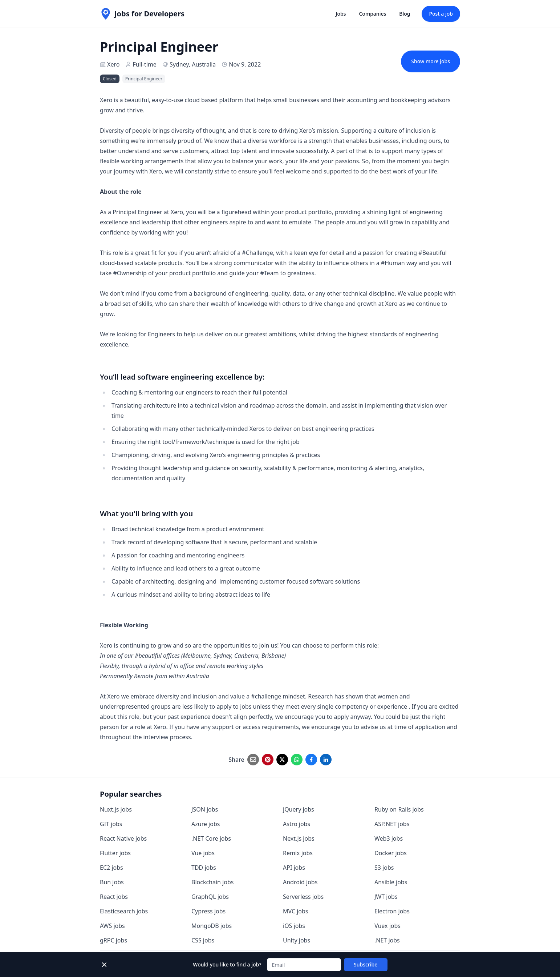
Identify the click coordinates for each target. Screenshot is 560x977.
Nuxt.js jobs (116, 809)
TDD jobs (204, 868)
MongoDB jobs (212, 926)
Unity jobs (297, 940)
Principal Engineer (144, 79)
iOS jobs (294, 926)
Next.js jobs (299, 838)
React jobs (114, 897)
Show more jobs (431, 61)
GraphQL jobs (210, 897)
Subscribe (366, 964)
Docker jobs (391, 853)
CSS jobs (203, 940)
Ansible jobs (391, 882)
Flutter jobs (115, 853)
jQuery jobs (299, 809)
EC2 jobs (111, 868)
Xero (113, 64)
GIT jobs (111, 824)
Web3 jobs (389, 838)
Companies (372, 14)
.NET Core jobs (211, 838)
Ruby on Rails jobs (399, 809)
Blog (405, 14)
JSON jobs (205, 809)
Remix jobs (298, 853)
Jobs (341, 14)
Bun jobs (112, 882)
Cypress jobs (208, 911)
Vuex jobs (387, 926)
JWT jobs (386, 897)
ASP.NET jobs (392, 824)
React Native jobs (123, 838)
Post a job (441, 14)
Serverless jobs (303, 897)
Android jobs (300, 882)
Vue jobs (203, 853)
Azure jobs (206, 824)
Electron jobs (392, 911)
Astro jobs (297, 824)
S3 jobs (384, 868)
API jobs (294, 868)
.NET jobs (387, 940)
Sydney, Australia (193, 64)
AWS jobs (112, 926)
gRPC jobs (113, 940)
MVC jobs (296, 911)
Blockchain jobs (212, 882)
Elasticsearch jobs (124, 911)
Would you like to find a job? (227, 964)
